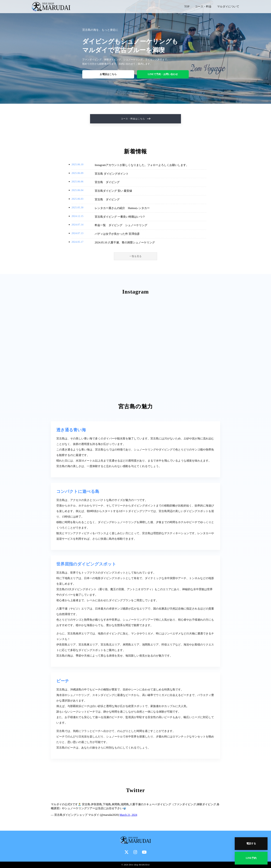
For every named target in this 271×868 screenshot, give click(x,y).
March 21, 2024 (128, 815)
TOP (187, 6)
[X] (127, 852)
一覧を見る (135, 256)
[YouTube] (144, 852)
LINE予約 (251, 858)
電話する (251, 844)
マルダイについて (228, 6)
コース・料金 (203, 6)
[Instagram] (135, 852)
